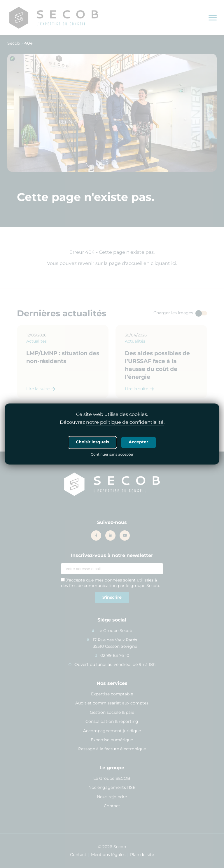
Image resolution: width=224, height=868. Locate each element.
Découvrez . (112, 423)
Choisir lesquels (92, 442)
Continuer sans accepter (112, 455)
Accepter (138, 442)
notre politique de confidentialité (125, 422)
